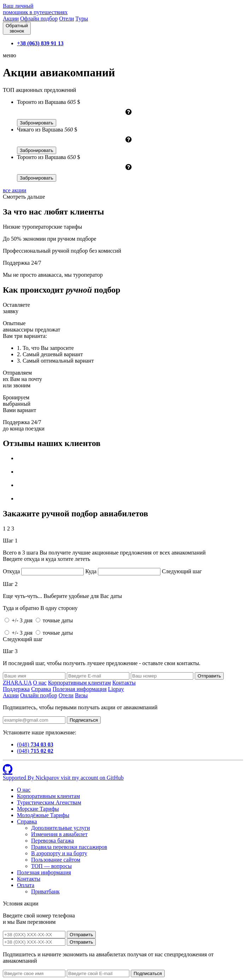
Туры (82, 19)
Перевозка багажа (52, 841)
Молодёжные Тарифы (43, 815)
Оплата (26, 885)
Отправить (81, 935)
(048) (35, 744)
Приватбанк (45, 891)
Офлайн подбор (39, 19)
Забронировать (37, 123)
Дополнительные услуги (60, 828)
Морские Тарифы (38, 809)
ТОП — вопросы (51, 866)
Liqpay (116, 689)
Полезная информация (80, 689)
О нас (40, 683)
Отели (66, 19)
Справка (41, 689)
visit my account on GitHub (92, 778)
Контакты (124, 683)
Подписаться (84, 720)
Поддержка (16, 689)
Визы (81, 695)
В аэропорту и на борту (59, 853)
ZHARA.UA (17, 683)
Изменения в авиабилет (59, 834)
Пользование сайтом (56, 860)
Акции (11, 19)
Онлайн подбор (39, 695)
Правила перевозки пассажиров (69, 847)
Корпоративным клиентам (80, 683)
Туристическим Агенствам (49, 802)
